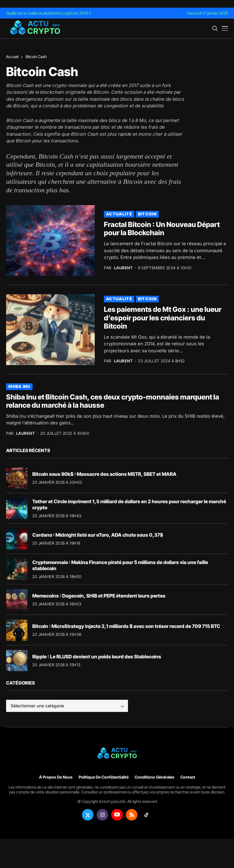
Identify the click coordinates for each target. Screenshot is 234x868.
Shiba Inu (19, 386)
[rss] (132, 815)
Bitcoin (78, 134)
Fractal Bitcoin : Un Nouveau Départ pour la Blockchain (162, 229)
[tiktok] (146, 815)
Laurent (123, 268)
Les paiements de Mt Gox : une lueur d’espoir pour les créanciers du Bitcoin (163, 318)
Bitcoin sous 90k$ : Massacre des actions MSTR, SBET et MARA (104, 474)
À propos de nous (56, 777)
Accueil (12, 57)
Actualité (119, 214)
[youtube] (117, 815)
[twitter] (88, 815)
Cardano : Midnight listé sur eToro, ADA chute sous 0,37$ (98, 535)
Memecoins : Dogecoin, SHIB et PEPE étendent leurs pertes (99, 596)
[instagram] (102, 815)
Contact (188, 777)
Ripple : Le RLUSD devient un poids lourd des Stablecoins (97, 657)
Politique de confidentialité (104, 777)
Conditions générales (154, 777)
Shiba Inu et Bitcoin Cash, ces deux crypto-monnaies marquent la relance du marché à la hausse (113, 401)
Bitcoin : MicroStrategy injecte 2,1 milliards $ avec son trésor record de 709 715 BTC (126, 626)
